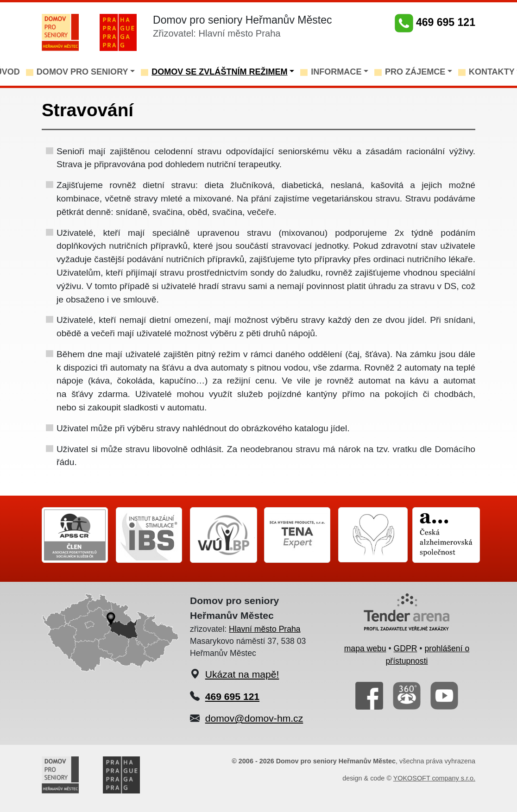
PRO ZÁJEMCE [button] (415, 72)
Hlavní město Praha (265, 629)
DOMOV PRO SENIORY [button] (82, 72)
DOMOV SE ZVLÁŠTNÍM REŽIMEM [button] (220, 72)
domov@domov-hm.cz (254, 718)
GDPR (406, 648)
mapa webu (365, 648)
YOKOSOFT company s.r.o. (434, 778)
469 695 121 (435, 22)
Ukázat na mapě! (242, 674)
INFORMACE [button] (336, 72)
